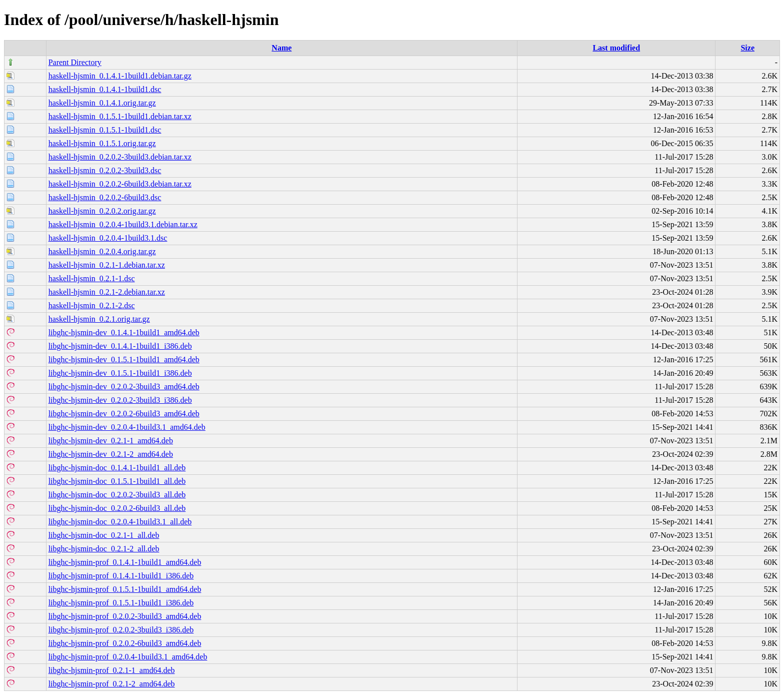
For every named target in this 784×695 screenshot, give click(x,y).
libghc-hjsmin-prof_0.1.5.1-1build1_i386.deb (121, 603)
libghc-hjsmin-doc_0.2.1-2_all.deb (104, 549)
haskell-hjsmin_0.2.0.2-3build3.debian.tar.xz (120, 157)
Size (747, 48)
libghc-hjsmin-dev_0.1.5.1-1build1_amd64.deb (124, 360)
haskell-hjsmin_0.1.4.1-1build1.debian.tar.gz (120, 76)
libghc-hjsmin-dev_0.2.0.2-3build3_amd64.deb (124, 387)
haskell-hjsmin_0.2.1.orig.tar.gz (99, 319)
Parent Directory (75, 62)
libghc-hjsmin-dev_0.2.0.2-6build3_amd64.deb (124, 414)
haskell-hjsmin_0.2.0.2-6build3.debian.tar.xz (120, 184)
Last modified (616, 48)
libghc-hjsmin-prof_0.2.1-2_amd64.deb (112, 684)
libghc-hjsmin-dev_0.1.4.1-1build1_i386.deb (120, 346)
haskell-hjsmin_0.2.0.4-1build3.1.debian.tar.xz (123, 224)
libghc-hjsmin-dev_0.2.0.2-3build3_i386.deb (120, 400)
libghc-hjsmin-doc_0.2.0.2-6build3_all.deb (117, 508)
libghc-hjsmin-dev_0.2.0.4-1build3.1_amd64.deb (127, 427)
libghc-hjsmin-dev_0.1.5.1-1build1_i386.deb (120, 373)
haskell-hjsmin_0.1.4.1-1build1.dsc (105, 89)
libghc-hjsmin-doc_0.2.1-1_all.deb (104, 535)
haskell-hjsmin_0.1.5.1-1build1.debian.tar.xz (120, 116)
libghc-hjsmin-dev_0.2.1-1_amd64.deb (111, 441)
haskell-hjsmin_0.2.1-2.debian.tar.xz (107, 292)
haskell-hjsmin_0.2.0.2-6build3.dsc (105, 197)
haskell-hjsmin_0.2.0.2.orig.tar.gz (102, 211)
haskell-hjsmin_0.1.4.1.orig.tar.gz (102, 103)
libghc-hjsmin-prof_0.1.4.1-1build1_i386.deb (121, 576)
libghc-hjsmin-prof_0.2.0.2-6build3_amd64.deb (125, 643)
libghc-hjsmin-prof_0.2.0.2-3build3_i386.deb (121, 630)
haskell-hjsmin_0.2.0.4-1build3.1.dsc (108, 238)
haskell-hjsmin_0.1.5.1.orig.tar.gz (102, 143)
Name (281, 48)
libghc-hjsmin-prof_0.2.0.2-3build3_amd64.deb (125, 616)
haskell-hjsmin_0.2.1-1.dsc (92, 278)
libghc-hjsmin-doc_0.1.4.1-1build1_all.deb (117, 468)
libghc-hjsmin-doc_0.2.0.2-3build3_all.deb (117, 495)
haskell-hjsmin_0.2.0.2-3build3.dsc (105, 170)
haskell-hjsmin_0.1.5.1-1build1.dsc (105, 130)
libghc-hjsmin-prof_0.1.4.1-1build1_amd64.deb (125, 562)
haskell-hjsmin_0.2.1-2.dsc (92, 305)
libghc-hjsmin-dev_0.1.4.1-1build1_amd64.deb (124, 332)
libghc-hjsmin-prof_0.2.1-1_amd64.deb (112, 670)
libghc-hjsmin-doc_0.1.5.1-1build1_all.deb (117, 481)
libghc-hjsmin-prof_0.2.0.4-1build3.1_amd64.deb (128, 657)
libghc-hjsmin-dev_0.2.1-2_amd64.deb (111, 454)
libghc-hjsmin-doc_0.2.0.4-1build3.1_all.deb (120, 522)
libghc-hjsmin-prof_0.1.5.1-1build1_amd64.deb (125, 589)
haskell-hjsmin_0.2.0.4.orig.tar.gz (102, 251)
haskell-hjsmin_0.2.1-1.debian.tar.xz (107, 265)
